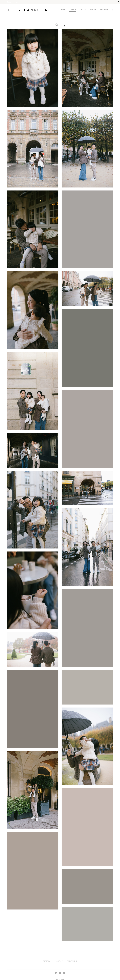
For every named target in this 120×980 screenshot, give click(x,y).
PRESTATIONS (104, 6)
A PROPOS (83, 6)
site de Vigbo (60, 975)
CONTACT (93, 6)
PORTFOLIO (72, 6)
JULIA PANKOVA (25, 6)
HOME (63, 6)
